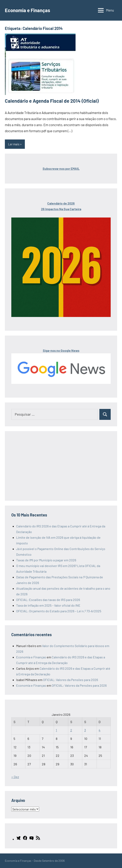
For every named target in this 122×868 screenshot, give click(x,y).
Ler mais (14, 144)
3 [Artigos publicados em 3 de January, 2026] (85, 730)
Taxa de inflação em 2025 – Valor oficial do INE (48, 605)
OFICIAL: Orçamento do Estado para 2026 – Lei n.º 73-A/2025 (59, 611)
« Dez (15, 777)
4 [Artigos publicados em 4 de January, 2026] (99, 730)
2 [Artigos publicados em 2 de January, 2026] (71, 730)
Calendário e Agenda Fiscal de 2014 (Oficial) (52, 101)
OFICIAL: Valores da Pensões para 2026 (70, 680)
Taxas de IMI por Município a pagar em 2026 (46, 560)
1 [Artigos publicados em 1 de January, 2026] (56, 730)
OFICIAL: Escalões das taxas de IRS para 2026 (48, 600)
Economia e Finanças (27, 10)
